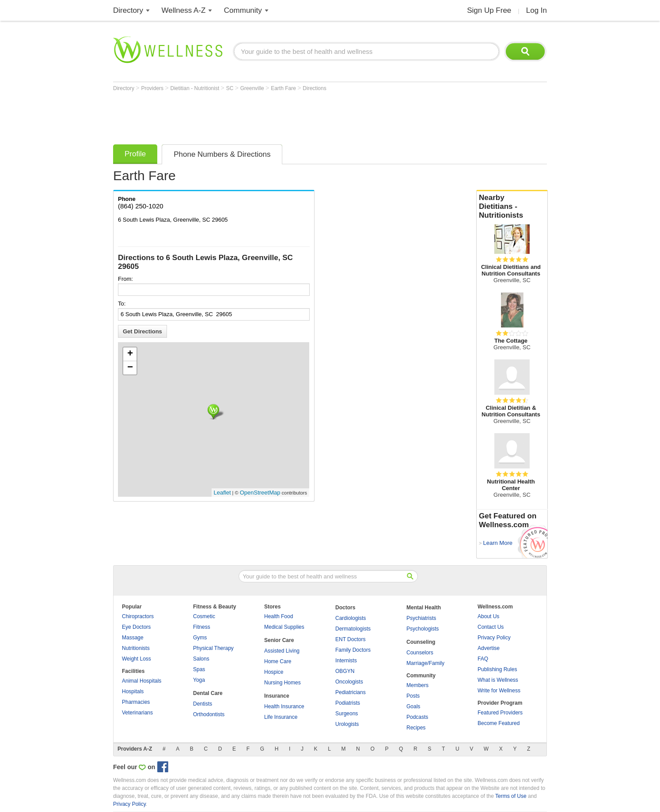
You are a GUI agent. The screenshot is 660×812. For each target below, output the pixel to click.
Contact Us (491, 627)
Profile (135, 154)
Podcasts (417, 717)
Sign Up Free (489, 10)
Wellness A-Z (184, 10)
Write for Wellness (499, 691)
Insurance (277, 696)
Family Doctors (353, 650)
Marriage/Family (425, 663)
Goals (413, 706)
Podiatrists (348, 703)
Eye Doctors (136, 627)
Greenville (253, 88)
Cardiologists (351, 618)
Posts (413, 696)
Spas (199, 669)
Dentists (203, 704)
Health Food (279, 616)
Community (243, 10)
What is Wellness (498, 680)
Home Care (278, 661)
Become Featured (499, 723)
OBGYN (345, 671)
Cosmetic (204, 616)
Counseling (421, 642)
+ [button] (130, 354)
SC (231, 88)
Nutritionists (136, 648)
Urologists (347, 724)
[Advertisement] (274, 116)
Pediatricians (351, 692)
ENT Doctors (350, 639)
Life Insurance (281, 717)
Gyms (200, 638)
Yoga (199, 680)
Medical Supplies (284, 627)
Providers (153, 88)
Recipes (416, 728)
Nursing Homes (283, 683)
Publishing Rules (497, 669)
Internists (346, 661)
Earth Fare (284, 88)
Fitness (202, 627)
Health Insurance (284, 706)
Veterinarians (137, 713)
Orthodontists (209, 714)
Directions (314, 88)
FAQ (483, 659)
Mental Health (424, 608)
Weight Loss (137, 659)
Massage (133, 638)
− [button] (130, 368)
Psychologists (423, 629)
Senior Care (279, 640)
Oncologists (349, 682)
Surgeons (347, 714)
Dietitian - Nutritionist (196, 88)
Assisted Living (282, 651)
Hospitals (133, 691)
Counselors (420, 653)
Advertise (489, 648)
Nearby (512, 207)
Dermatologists (353, 629)
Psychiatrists (421, 618)
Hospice (274, 672)
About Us (488, 616)
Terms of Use (511, 796)
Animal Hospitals (142, 681)
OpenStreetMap (260, 493)
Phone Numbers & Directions (222, 154)
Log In (537, 10)
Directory (128, 10)
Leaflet (222, 493)
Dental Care (208, 693)
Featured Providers (500, 713)
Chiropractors (138, 616)
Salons (201, 659)
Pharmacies (136, 702)
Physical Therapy (213, 648)
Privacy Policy (494, 638)
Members (417, 685)
